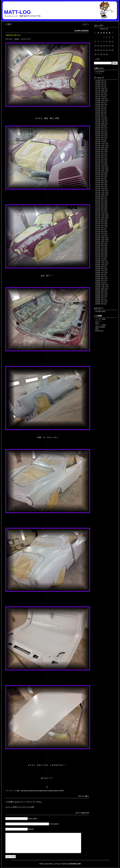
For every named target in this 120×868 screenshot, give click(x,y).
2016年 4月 (100, 112)
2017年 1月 (100, 97)
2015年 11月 (100, 122)
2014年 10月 (100, 147)
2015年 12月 (100, 120)
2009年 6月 (100, 273)
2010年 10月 (100, 241)
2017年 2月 (100, 95)
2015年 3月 (100, 138)
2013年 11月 (100, 169)
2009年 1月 (100, 282)
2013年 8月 (100, 175)
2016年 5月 (100, 110)
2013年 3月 (100, 185)
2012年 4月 (100, 206)
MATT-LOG (17, 12)
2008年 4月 (100, 300)
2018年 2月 (100, 85)
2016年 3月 (100, 114)
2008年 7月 (100, 294)
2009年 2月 (100, 280)
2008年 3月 (100, 302)
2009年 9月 (100, 267)
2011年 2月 (100, 233)
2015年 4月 (100, 136)
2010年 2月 (100, 257)
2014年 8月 (100, 151)
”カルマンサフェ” (13, 35)
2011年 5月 (100, 228)
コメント (11, 807)
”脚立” (9, 24)
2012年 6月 (100, 202)
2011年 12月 (100, 214)
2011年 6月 (100, 226)
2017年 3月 (100, 93)
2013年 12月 (100, 167)
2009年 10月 (100, 265)
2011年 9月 (100, 220)
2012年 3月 (100, 208)
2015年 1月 (100, 142)
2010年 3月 (100, 255)
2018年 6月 (100, 81)
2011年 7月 (100, 224)
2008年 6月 (100, 296)
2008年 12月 (100, 284)
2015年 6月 (100, 132)
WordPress (99, 331)
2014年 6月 (100, 155)
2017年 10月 (100, 91)
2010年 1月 (100, 259)
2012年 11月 (100, 192)
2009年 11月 (100, 263)
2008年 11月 (100, 286)
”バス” (85, 24)
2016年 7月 (100, 106)
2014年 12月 (100, 143)
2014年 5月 (100, 157)
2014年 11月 (100, 145)
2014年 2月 (100, 163)
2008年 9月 (100, 290)
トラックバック (26, 807)
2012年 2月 (100, 210)
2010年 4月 (100, 253)
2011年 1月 (100, 235)
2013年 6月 (100, 179)
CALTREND (100, 71)
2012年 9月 (100, 196)
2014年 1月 (100, 165)
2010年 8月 (100, 245)
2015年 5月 (100, 134)
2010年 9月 (100, 243)
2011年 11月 (100, 216)
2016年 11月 (100, 100)
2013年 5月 (100, 181)
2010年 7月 (100, 247)
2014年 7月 (100, 153)
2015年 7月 (100, 130)
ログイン (99, 321)
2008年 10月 (100, 288)
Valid (100, 327)
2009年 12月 (100, 261)
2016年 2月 (100, 116)
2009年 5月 (100, 274)
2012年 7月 (100, 200)
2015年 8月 (100, 128)
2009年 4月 (100, 276)
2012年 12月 (100, 190)
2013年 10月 (100, 171)
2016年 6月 (100, 108)
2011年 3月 (100, 231)
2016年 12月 (100, 98)
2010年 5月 (100, 251)
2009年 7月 (100, 271)
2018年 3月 (100, 83)
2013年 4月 (100, 183)
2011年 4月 (100, 230)
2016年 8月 (100, 104)
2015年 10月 (100, 124)
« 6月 (98, 59)
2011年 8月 (100, 222)
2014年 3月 (100, 161)
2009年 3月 (100, 278)
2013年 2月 (100, 186)
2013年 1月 (100, 188)
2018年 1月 (100, 87)
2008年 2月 (100, 304)
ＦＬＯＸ (99, 73)
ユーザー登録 (100, 319)
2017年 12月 (100, 89)
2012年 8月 (100, 198)
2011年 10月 (100, 218)
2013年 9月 (100, 173)
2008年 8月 (100, 292)
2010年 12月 (100, 237)
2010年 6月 (100, 249)
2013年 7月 (100, 177)
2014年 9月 (100, 149)
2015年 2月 (100, 140)
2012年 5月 (100, 204)
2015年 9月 (100, 126)
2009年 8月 (100, 269)
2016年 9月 (100, 102)
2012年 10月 (100, 194)
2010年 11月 (100, 239)
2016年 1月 (100, 118)
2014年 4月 (100, 159)
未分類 (16, 39)
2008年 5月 (100, 298)
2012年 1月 (100, 212)
